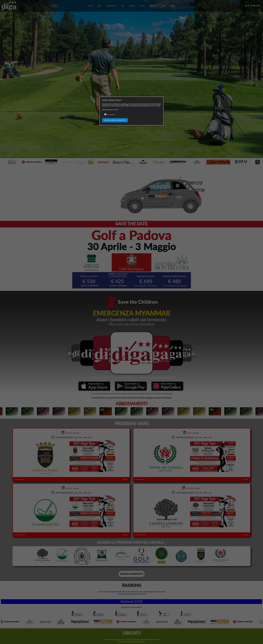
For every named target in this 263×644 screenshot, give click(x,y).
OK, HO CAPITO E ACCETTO (115, 120)
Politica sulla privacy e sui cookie (110, 110)
